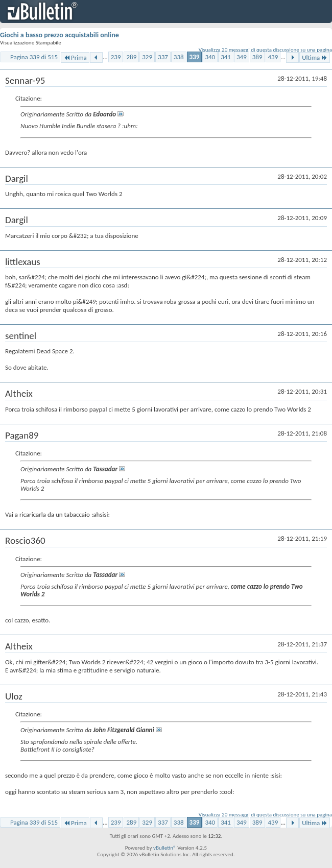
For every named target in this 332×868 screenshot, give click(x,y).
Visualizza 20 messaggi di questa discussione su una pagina (265, 50)
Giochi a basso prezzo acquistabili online (60, 35)
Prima (75, 57)
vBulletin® (165, 848)
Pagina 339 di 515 (34, 57)
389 (257, 57)
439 (273, 57)
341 (226, 57)
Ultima (315, 57)
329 (147, 57)
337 (163, 57)
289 (131, 57)
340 (210, 57)
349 (242, 57)
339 (195, 57)
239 (116, 57)
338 (179, 57)
